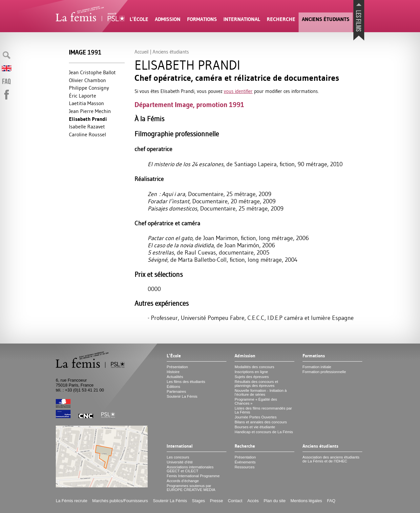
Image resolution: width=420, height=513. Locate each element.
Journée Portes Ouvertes (256, 417)
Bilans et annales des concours (261, 422)
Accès (253, 501)
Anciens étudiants (326, 19)
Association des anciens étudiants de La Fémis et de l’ (331, 459)
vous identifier (238, 91)
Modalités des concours (254, 367)
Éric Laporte (83, 96)
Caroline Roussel (87, 134)
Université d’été (180, 462)
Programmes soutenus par (191, 488)
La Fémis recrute (72, 501)
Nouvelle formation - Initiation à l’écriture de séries (261, 392)
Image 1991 (85, 52)
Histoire (173, 372)
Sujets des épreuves (252, 377)
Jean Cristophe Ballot (92, 72)
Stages (199, 501)
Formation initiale (317, 367)
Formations (202, 19)
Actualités (175, 377)
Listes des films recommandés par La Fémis (263, 410)
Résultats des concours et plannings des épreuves (256, 384)
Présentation (177, 367)
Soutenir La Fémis (182, 396)
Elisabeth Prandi (88, 119)
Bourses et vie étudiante (255, 427)
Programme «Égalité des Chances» (256, 401)
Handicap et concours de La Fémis (264, 432)
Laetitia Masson (86, 103)
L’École (139, 19)
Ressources (245, 467)
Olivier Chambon (87, 80)
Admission (168, 19)
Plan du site (274, 501)
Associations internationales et (190, 469)
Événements (245, 462)
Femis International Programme (193, 476)
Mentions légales (306, 501)
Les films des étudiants (186, 382)
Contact (235, 501)
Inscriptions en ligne (251, 372)
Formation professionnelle (324, 372)
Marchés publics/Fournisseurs (120, 501)
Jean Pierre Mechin (90, 111)
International (242, 19)
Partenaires (176, 391)
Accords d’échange (183, 481)
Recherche (281, 19)
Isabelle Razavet (87, 126)
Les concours (178, 457)
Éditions (173, 387)
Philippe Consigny (89, 88)
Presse (217, 501)
